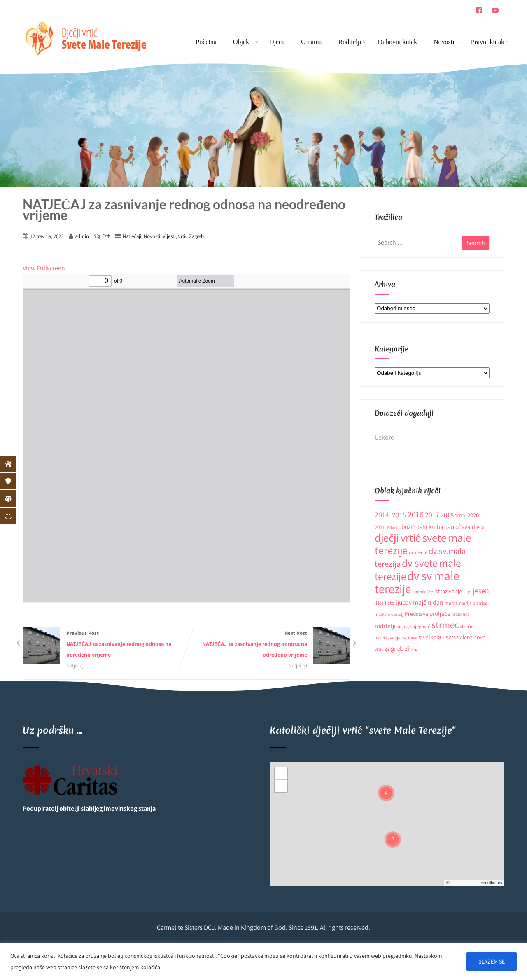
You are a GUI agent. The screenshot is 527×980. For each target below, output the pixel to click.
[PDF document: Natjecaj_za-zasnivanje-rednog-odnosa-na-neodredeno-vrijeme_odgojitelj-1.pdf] (187, 438)
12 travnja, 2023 (47, 236)
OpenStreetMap (465, 883)
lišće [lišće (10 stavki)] (379, 603)
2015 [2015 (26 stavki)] (399, 515)
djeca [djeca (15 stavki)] (478, 527)
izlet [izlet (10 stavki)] (468, 591)
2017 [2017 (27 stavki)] (432, 515)
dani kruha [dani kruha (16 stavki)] (430, 527)
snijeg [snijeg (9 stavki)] (403, 626)
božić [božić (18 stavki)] (408, 526)
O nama (311, 42)
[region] (263, 961)
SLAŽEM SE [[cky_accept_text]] (492, 961)
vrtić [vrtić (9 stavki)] (379, 649)
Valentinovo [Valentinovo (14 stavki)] (471, 637)
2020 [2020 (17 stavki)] (473, 515)
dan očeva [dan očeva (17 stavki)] (457, 527)
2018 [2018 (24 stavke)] (447, 515)
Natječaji (132, 236)
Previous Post (105, 645)
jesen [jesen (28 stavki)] (481, 591)
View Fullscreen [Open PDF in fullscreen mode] (44, 268)
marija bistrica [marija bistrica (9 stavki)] (473, 603)
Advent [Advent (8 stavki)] (394, 527)
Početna (206, 42)
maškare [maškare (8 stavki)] (382, 614)
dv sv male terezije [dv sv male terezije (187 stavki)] (417, 582)
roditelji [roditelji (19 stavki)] (385, 626)
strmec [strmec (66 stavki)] (445, 625)
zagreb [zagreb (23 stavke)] (394, 648)
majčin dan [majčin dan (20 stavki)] (428, 602)
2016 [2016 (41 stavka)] (416, 514)
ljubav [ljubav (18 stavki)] (404, 602)
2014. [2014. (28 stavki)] (383, 515)
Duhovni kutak (397, 42)
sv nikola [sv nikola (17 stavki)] (430, 637)
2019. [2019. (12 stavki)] (461, 516)
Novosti (447, 42)
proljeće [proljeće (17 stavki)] (440, 614)
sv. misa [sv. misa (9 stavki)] (410, 637)
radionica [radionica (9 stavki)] (461, 614)
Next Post (268, 645)
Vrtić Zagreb (191, 236)
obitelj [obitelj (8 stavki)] (397, 614)
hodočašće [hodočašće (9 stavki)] (423, 591)
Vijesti (169, 236)
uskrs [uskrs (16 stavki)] (449, 637)
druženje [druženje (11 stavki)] (418, 552)
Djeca (277, 42)
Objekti (246, 42)
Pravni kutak (488, 42)
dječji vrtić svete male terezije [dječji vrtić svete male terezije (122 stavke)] (423, 544)
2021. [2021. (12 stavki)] (380, 527)
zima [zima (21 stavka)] (411, 648)
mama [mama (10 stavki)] (451, 603)
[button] (386, 793)
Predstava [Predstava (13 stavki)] (416, 614)
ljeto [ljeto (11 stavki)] (390, 603)
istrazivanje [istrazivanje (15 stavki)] (448, 591)
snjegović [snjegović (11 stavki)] (420, 626)
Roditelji (352, 42)
